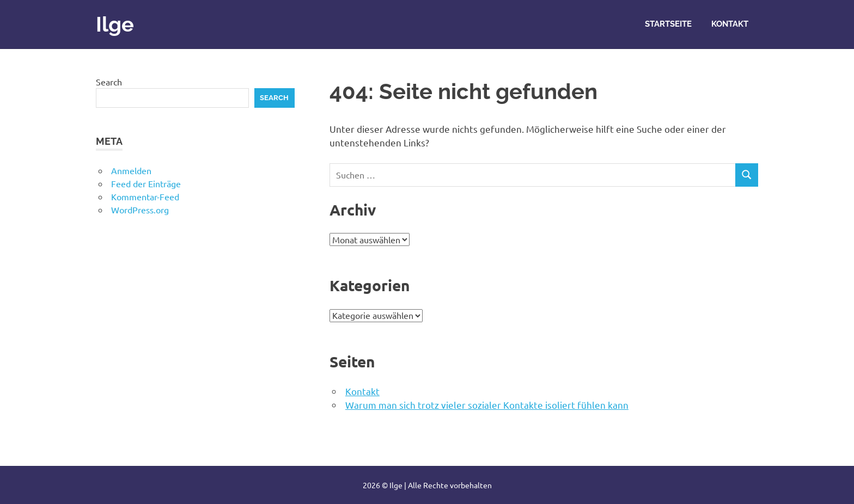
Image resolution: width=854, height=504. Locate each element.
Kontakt (730, 24)
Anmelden (131, 170)
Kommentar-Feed (145, 196)
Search (109, 82)
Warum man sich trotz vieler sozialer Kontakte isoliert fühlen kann (487, 405)
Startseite (668, 24)
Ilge (115, 24)
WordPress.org (140, 210)
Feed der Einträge (146, 183)
